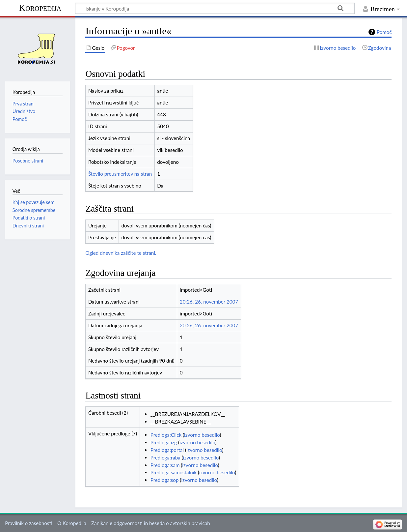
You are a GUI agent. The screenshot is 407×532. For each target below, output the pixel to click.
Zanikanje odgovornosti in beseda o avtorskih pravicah (151, 523)
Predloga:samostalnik (174, 472)
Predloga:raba (165, 458)
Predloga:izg (164, 442)
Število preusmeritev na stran (120, 174)
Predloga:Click (166, 435)
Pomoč (384, 32)
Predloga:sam (165, 465)
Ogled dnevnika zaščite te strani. (121, 253)
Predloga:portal (167, 450)
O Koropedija (72, 523)
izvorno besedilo (202, 435)
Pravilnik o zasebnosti (29, 523)
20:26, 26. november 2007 (209, 302)
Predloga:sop (165, 480)
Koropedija (40, 8)
